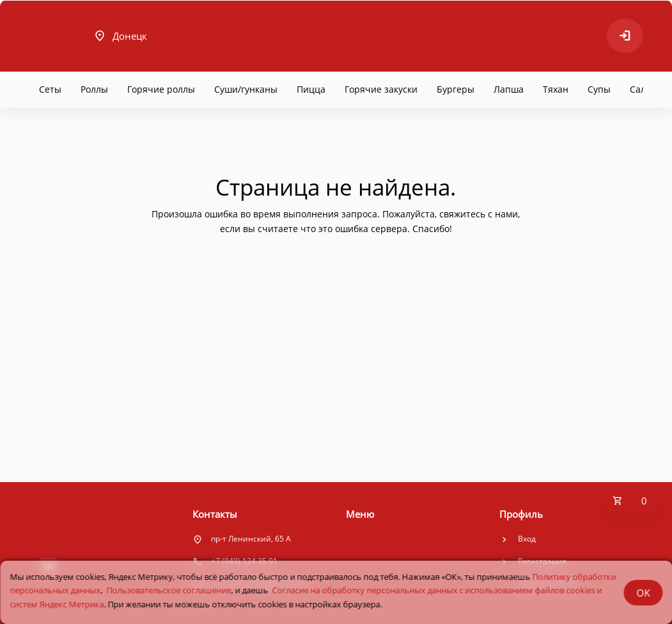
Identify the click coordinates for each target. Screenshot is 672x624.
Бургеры (456, 89)
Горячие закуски (381, 89)
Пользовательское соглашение (168, 590)
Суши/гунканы (246, 89)
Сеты (50, 89)
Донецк (120, 36)
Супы (599, 89)
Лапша (509, 89)
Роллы (94, 89)
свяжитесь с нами (479, 214)
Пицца (311, 89)
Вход (527, 539)
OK (643, 593)
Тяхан (556, 89)
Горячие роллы (161, 89)
